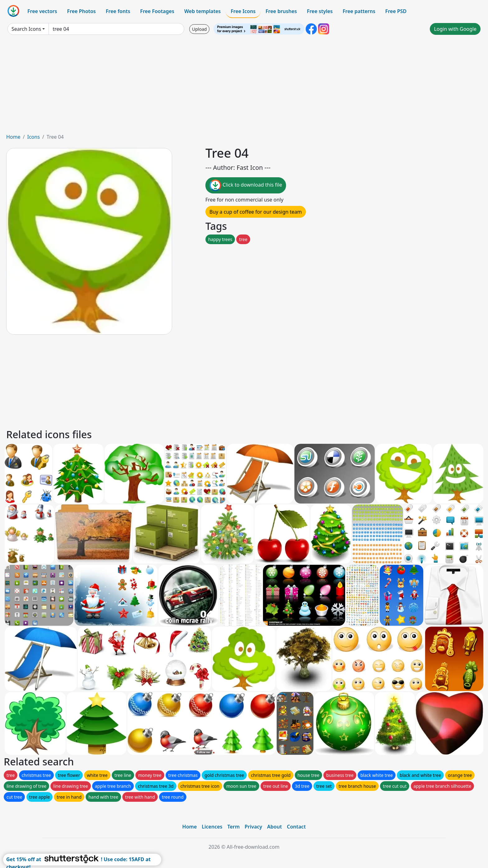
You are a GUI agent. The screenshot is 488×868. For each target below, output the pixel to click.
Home (13, 137)
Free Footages (157, 11)
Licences (212, 827)
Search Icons (26, 29)
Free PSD (396, 11)
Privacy (253, 827)
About (274, 827)
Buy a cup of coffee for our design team (256, 212)
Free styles (320, 11)
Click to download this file (246, 185)
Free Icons (243, 11)
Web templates (202, 11)
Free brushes (281, 11)
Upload (199, 29)
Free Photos (81, 11)
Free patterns (359, 11)
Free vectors (42, 11)
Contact (296, 827)
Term (233, 827)
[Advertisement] (244, 86)
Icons (33, 137)
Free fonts (118, 11)
